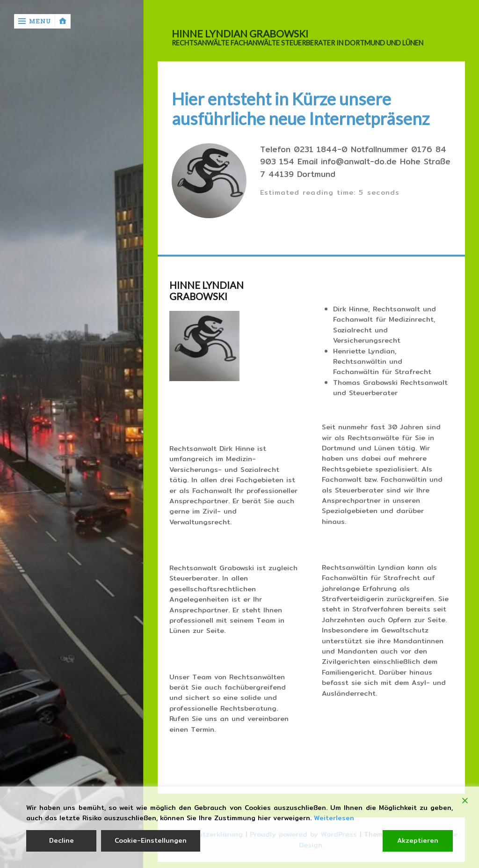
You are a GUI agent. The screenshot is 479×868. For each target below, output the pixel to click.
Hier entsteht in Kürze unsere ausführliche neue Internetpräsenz (301, 109)
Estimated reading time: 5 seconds (330, 192)
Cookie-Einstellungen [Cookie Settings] (151, 840)
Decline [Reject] (62, 840)
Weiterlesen (334, 818)
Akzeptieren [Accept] (418, 840)
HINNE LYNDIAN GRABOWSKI (240, 34)
